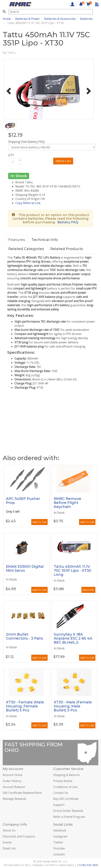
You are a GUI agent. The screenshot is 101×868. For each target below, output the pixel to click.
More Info (88, 590)
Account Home (13, 775)
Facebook (60, 830)
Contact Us (61, 793)
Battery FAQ (68, 222)
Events (7, 842)
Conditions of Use (65, 787)
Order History (12, 781)
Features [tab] (17, 240)
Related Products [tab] (67, 249)
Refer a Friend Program (69, 817)
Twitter (58, 842)
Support (59, 805)
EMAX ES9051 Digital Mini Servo (25, 568)
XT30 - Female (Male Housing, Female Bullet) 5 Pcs (25, 706)
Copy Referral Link (28, 203)
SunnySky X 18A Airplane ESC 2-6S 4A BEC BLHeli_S (73, 638)
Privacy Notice (63, 781)
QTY (11, 155)
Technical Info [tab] (45, 240)
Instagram (60, 836)
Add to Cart (63, 161)
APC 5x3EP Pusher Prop (23, 501)
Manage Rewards (14, 799)
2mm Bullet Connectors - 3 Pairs (25, 636)
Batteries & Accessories (60, 19)
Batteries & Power (28, 19)
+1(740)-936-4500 (87, 865)
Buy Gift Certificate (66, 799)
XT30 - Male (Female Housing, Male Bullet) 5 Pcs (73, 706)
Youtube (59, 848)
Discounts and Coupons (19, 836)
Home (7, 19)
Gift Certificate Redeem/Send (22, 793)
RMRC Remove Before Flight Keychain (68, 503)
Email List (9, 848)
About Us (9, 830)
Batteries (86, 19)
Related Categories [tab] (26, 249)
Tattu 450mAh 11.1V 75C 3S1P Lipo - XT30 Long (72, 570)
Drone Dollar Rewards (68, 811)
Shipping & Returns (66, 775)
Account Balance (14, 787)
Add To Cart (39, 522)
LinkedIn (59, 854)
